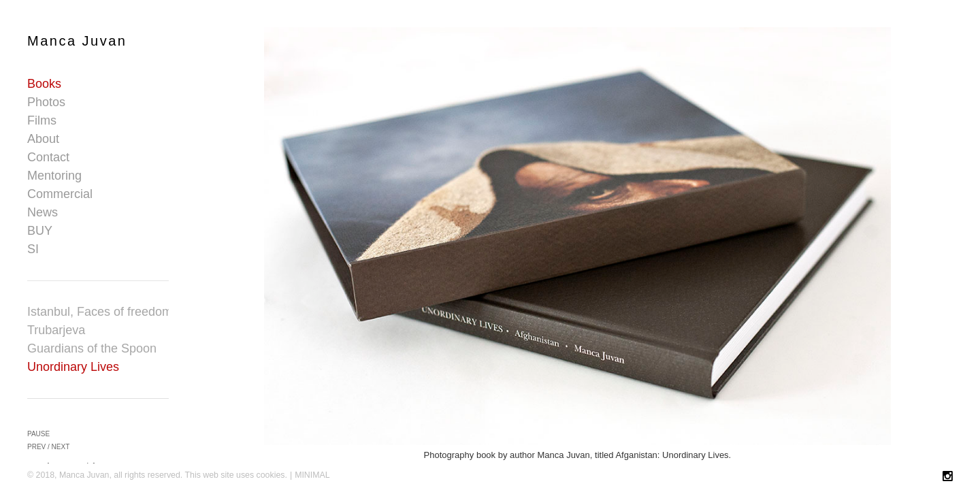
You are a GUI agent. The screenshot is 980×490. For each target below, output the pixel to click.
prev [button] (36, 447)
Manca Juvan (77, 41)
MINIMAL (312, 475)
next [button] (61, 447)
